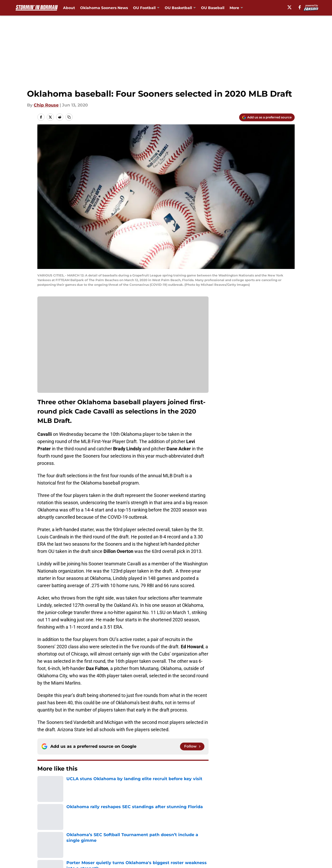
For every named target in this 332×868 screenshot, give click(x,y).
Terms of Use (169, 830)
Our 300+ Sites (226, 821)
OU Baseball (213, 8)
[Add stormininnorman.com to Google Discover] (267, 117)
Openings (116, 821)
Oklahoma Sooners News (104, 8)
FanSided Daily (277, 821)
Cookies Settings (172, 840)
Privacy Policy (120, 830)
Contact (163, 821)
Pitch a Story (50, 830)
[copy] (69, 117)
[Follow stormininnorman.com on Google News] (192, 746)
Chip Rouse (46, 105)
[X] (289, 7)
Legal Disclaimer (279, 830)
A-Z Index (116, 840)
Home (43, 784)
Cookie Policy (224, 830)
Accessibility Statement (61, 840)
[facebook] (300, 7)
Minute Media (34, 854)
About (69, 8)
